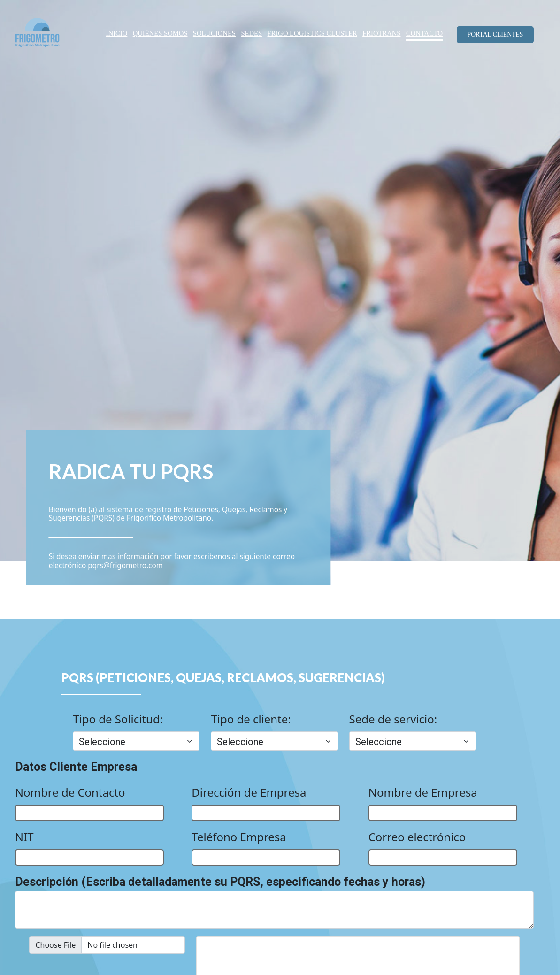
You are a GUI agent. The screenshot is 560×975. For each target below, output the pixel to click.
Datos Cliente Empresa (76, 767)
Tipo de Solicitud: (118, 719)
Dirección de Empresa (249, 792)
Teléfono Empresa (239, 837)
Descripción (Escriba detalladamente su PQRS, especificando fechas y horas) (220, 882)
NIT (24, 837)
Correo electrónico (417, 837)
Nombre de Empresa (423, 792)
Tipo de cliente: (251, 719)
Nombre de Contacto (70, 792)
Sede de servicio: (393, 719)
